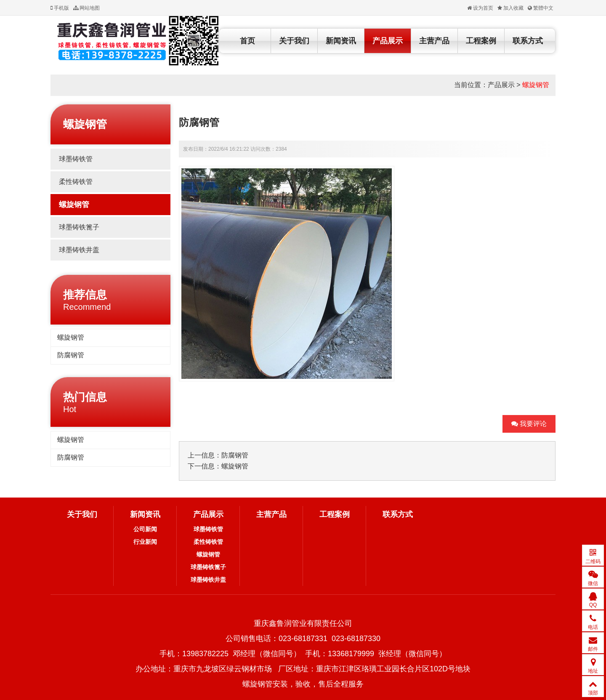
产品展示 (388, 41)
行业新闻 (145, 542)
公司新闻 (145, 529)
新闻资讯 (341, 41)
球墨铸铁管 (76, 159)
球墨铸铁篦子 (79, 227)
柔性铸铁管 (76, 182)
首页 (247, 41)
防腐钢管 (71, 355)
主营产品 (434, 41)
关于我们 (294, 41)
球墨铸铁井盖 (79, 250)
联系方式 (528, 41)
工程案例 (481, 41)
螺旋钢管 (536, 85)
